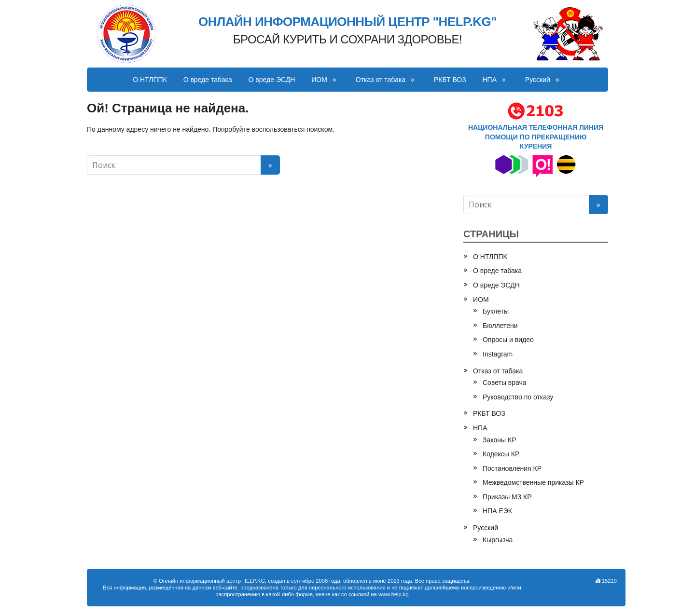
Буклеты (496, 311)
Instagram (498, 354)
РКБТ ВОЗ (450, 80)
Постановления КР (512, 468)
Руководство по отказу (518, 397)
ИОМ (319, 80)
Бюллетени (500, 326)
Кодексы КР (501, 454)
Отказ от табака (381, 80)
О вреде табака (208, 80)
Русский (538, 80)
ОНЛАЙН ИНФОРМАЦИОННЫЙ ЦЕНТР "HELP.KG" (347, 22)
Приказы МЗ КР (507, 497)
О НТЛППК (150, 80)
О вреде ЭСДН (272, 80)
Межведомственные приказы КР (533, 482)
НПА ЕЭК (497, 511)
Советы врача (505, 383)
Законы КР (500, 440)
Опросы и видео (508, 340)
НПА (490, 80)
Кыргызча (498, 540)
